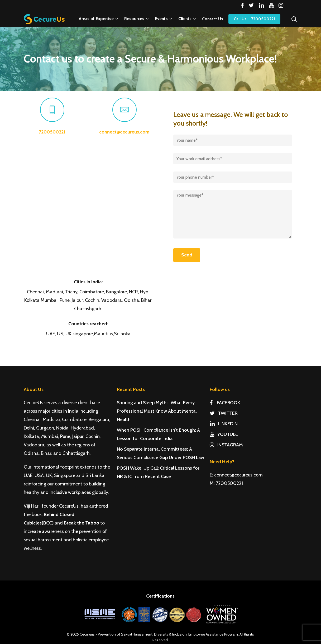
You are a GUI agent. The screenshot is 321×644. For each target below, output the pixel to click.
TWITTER (224, 413)
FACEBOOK (225, 403)
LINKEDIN (224, 424)
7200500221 (52, 132)
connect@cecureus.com (124, 132)
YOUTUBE (224, 434)
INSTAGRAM (226, 445)
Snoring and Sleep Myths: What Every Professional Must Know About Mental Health (157, 411)
